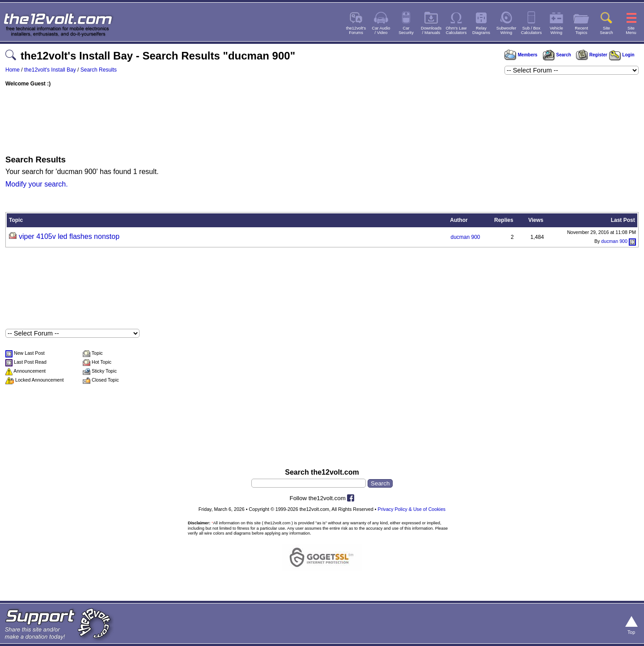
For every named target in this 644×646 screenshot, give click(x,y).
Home (13, 70)
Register (592, 55)
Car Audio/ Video (381, 30)
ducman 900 (465, 237)
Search (557, 55)
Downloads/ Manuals (431, 30)
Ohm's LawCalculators (456, 30)
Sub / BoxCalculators (532, 30)
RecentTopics (581, 30)
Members (521, 55)
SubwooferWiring (506, 30)
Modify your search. (37, 184)
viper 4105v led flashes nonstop (69, 236)
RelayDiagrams (481, 30)
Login (622, 55)
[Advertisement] (322, 119)
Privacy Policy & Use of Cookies (412, 509)
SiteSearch (606, 30)
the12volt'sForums (356, 30)
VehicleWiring (556, 30)
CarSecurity (406, 30)
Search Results (99, 70)
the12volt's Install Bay (50, 70)
